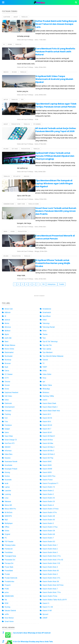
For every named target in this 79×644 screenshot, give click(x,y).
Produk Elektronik (11, 530)
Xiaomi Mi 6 (47, 373)
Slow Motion (9, 569)
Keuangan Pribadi (11, 420)
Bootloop (8, 311)
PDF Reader (9, 493)
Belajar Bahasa (10, 297)
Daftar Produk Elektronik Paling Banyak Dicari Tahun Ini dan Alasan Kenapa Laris (46, 23)
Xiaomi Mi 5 (47, 366)
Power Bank (9, 519)
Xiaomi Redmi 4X (49, 471)
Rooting (7, 559)
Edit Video (15, 126)
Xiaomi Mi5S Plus (49, 428)
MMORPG (8, 468)
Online (7, 482)
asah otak (8, 290)
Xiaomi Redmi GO (49, 493)
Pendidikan (9, 504)
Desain (10, 39)
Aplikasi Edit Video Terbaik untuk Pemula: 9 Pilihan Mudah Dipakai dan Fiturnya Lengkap (49, 132)
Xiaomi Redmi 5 (48, 475)
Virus (44, 329)
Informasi (8, 402)
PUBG (7, 540)
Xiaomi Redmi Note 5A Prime (53, 537)
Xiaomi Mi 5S (47, 370)
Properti (8, 537)
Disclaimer (70, 634)
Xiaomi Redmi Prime (50, 548)
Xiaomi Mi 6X (47, 377)
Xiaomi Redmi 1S (49, 439)
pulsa (7, 544)
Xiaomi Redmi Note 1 (50, 497)
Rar (6, 551)
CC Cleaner (9, 326)
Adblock (8, 264)
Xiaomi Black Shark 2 (50, 359)
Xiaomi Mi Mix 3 (48, 402)
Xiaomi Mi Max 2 (49, 399)
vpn (44, 333)
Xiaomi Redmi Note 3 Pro (52, 508)
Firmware (8, 362)
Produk (7, 526)
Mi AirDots (8, 464)
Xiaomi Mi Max (48, 395)
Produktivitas (16, 104)
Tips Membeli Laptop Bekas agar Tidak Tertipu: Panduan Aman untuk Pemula (47, 88)
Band (6, 293)
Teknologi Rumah (34, 170)
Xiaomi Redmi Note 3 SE (51, 515)
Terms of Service (22, 634)
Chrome (7, 333)
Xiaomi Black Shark (49, 355)
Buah (6, 319)
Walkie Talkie (47, 337)
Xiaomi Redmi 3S (49, 449)
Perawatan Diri (10, 511)
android (6, 61)
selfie (7, 566)
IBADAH (8, 399)
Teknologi (24, 17)
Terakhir (62, 236)
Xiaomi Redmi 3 (48, 446)
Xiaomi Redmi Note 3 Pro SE (53, 511)
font (6, 370)
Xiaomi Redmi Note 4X (51, 522)
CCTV (7, 329)
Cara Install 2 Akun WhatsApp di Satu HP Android (32, 584)
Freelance (8, 377)
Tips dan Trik (47, 297)
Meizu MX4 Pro (10, 460)
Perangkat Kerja (10, 508)
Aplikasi (14, 61)
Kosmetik (8, 431)
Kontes (7, 428)
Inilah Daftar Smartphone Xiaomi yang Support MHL (33, 611)
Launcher (8, 442)
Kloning (7, 424)
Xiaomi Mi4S (47, 417)
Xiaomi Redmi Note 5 (50, 526)
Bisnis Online (9, 300)
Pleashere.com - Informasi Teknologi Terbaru (46, 641)
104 (43, 236)
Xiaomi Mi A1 (47, 384)
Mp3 (6, 471)
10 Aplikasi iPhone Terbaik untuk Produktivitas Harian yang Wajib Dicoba (47, 219)
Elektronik (7, 17)
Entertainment (10, 359)
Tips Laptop (17, 148)
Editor (7, 351)
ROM (6, 555)
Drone (7, 340)
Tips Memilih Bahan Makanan (53, 308)
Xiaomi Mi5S (47, 424)
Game (7, 384)
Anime (7, 275)
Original (7, 486)
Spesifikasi (47, 268)
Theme (45, 286)
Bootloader (9, 308)
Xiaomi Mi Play (48, 410)
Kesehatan (8, 417)
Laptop (6, 82)
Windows (27, 148)
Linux (7, 449)
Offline (7, 479)
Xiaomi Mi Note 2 (49, 406)
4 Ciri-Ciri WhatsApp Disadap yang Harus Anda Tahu (33, 593)
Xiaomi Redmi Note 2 (50, 500)
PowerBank (9, 522)
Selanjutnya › (52, 236)
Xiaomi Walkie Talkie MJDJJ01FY (55, 551)
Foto (6, 373)
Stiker (45, 271)
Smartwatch (47, 264)
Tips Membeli (37, 104)
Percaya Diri (9, 515)
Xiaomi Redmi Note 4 (50, 519)
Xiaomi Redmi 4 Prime (51, 460)
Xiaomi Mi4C (47, 413)
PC (6, 489)
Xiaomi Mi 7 (47, 380)
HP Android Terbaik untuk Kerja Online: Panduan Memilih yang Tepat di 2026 (47, 110)
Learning (8, 446)
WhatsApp (46, 340)
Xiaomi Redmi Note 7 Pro (52, 544)
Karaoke (8, 410)
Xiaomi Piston (48, 431)
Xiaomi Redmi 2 (48, 442)
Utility (45, 322)
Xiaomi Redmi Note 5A (51, 533)
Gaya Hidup (9, 388)
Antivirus (8, 279)
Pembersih (9, 500)
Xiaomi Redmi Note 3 (50, 504)
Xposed (45, 566)
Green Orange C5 (11, 391)
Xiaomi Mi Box (48, 391)
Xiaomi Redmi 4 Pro (50, 464)
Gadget (16, 17)
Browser (8, 315)
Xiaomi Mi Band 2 (49, 388)
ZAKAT (45, 569)
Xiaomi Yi (46, 555)
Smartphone (47, 260)
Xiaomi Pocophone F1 (50, 435)
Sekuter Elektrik (10, 562)
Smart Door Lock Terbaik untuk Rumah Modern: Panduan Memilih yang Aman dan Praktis (47, 175)
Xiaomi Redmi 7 (48, 489)
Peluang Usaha (10, 497)
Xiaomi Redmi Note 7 (50, 540)
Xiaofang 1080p (48, 348)
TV (43, 315)
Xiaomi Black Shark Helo (51, 362)
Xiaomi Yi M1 (47, 562)
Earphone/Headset (11, 344)
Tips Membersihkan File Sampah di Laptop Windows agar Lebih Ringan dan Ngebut (45, 154)
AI (4, 39)
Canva (5, 192)
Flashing (8, 366)
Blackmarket (9, 304)
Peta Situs (9, 634)
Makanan (8, 453)
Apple (7, 286)
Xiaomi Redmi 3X (49, 453)
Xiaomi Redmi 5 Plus (50, 479)
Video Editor (47, 326)
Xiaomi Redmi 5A (49, 482)
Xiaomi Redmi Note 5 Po (51, 530)
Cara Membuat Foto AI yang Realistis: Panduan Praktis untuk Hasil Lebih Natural (47, 44)
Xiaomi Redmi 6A (49, 486)
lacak (6, 435)
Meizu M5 (8, 457)
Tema (44, 282)
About (34, 634)
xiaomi (45, 351)
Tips (22, 82)
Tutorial (45, 311)
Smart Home (21, 170)
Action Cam (9, 260)
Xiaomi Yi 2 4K (48, 559)
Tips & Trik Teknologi (50, 293)
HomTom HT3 (10, 395)
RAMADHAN (9, 548)
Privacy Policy (57, 634)
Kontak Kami (44, 634)
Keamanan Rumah (9, 170)
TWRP (45, 319)
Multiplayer (9, 475)
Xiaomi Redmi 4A (49, 468)
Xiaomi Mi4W (47, 420)
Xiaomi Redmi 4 (48, 457)
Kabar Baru (8, 406)
